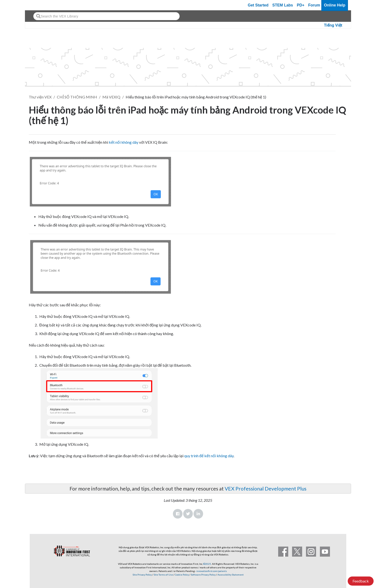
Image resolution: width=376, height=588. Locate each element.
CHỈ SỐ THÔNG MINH (77, 97)
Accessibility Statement (231, 575)
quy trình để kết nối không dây (209, 456)
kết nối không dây (124, 142)
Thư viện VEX (40, 97)
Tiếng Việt (333, 25)
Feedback (361, 581)
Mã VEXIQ (111, 97)
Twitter (188, 514)
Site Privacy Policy (142, 575)
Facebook (178, 514)
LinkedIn (198, 514)
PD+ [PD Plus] (301, 5)
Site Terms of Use (163, 575)
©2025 (207, 564)
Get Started (258, 5)
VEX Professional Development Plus (266, 488)
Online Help (335, 5)
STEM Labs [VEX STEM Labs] (283, 5)
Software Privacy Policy (203, 575)
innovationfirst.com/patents (212, 571)
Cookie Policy (182, 575)
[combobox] (106, 16)
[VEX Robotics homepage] (38, 5)
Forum (314, 5)
